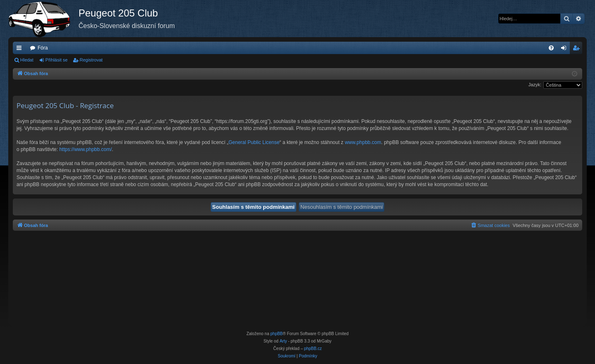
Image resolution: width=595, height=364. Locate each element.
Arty (283, 341)
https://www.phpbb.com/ (85, 149)
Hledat (27, 60)
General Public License (254, 142)
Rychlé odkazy (21, 50)
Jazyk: (535, 85)
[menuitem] (551, 48)
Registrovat (91, 60)
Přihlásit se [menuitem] (565, 50)
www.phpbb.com (363, 142)
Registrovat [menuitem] (578, 50)
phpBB (276, 334)
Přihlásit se (57, 60)
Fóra (43, 48)
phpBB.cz (313, 349)
